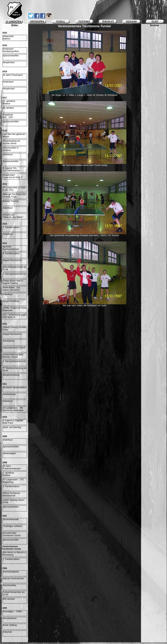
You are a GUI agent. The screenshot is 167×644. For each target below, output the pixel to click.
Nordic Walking (10, 625)
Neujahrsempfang (11, 301)
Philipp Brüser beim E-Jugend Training (13, 282)
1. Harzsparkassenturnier (14, 361)
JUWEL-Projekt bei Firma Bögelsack (15, 309)
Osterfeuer (8, 155)
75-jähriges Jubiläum (12, 526)
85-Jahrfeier (8, 108)
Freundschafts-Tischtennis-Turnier (12, 534)
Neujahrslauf (9, 62)
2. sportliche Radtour (8, 474)
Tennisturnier (9, 341)
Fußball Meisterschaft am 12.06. (15, 268)
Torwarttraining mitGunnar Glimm (11, 142)
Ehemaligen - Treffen (12, 612)
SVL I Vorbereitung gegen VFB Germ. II (15, 316)
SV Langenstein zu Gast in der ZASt (14, 189)
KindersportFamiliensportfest (11, 50)
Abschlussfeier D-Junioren (11, 149)
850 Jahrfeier (9, 599)
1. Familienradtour (11, 559)
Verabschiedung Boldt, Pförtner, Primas (13, 356)
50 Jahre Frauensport (13, 75)
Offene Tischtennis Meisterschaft (11, 494)
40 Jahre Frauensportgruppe (12, 467)
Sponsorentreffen (11, 56)
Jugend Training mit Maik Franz (14, 329)
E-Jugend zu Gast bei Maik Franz (13, 422)
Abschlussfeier (10, 585)
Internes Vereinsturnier (13, 579)
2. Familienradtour (11, 486)
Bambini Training (11, 201)
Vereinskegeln (9, 453)
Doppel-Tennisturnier (12, 260)
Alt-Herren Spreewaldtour (15, 388)
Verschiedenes (10, 618)
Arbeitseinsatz (9, 394)
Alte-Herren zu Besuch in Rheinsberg (14, 554)
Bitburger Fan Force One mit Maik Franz (14, 196)
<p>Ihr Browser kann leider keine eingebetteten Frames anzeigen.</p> (154, 129)
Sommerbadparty (11, 572)
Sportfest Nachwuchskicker (11, 248)
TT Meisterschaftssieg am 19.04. (15, 369)
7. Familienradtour (11, 227)
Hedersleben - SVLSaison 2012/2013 (12, 289)
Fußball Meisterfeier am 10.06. (14, 593)
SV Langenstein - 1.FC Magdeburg (13, 481)
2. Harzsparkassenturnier (14, 274)
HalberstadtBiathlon (8, 38)
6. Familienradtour (11, 254)
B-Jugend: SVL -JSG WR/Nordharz (11, 169)
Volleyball (7, 632)
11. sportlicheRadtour (9, 102)
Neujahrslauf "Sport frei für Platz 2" (13, 176)
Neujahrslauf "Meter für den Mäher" (13, 216)
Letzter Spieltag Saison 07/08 (14, 501)
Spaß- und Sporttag (12, 427)
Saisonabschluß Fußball (14, 348)
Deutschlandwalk (11, 519)
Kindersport (8, 82)
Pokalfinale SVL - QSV (8, 116)
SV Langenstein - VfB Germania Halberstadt (13, 409)
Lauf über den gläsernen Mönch (14, 135)
